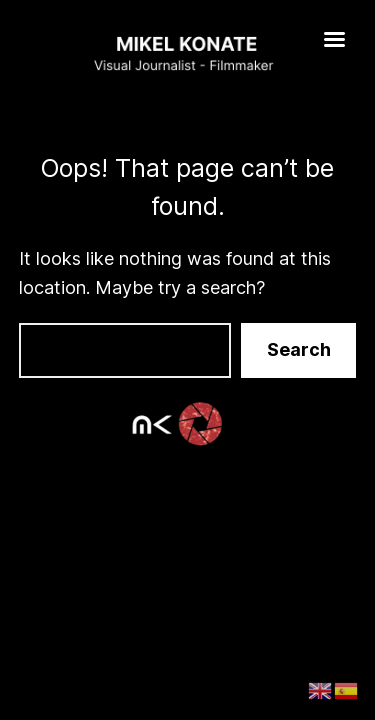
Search (299, 349)
